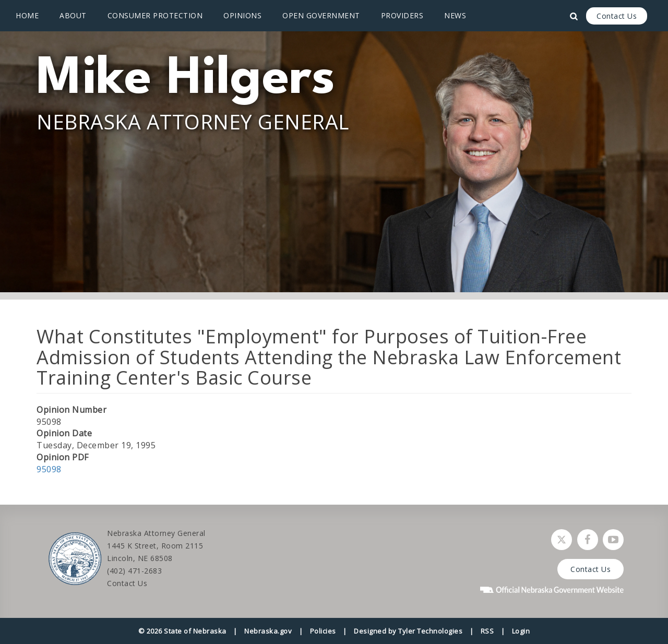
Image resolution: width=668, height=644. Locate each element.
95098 (49, 469)
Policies (323, 631)
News (455, 15)
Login (521, 631)
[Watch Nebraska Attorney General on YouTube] (613, 540)
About (73, 15)
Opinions (242, 15)
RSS (487, 631)
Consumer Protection (155, 15)
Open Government (321, 15)
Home (27, 15)
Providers (402, 15)
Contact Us (617, 16)
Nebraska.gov (268, 631)
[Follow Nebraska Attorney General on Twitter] (562, 540)
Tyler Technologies (430, 631)
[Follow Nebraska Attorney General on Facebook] (588, 540)
